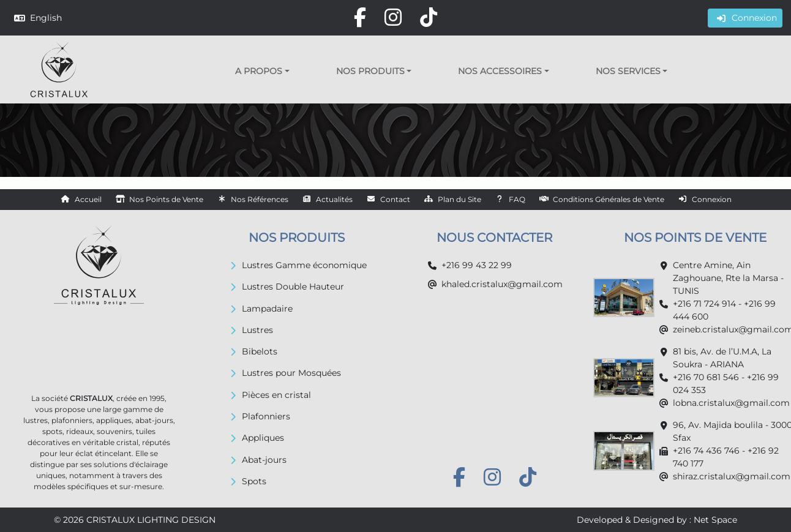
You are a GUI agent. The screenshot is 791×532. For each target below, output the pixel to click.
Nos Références (260, 199)
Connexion (712, 199)
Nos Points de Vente (166, 199)
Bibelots (260, 351)
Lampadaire (267, 309)
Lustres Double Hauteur (293, 287)
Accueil (88, 199)
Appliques (263, 438)
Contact (395, 199)
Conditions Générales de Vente (609, 199)
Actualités (334, 199)
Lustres (257, 330)
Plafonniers (266, 416)
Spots (254, 481)
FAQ (517, 199)
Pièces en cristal (276, 395)
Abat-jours (264, 460)
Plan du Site (459, 199)
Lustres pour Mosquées (291, 373)
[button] (262, 71)
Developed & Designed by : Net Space (657, 520)
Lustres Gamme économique (304, 265)
